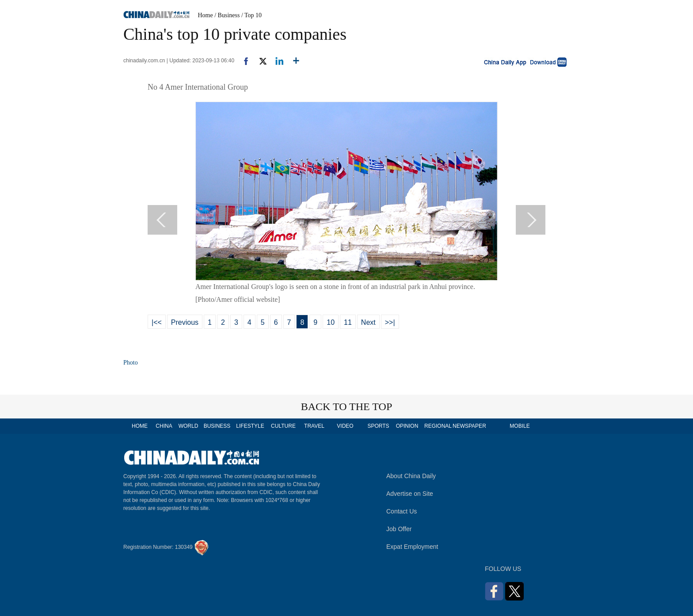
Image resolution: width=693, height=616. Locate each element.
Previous (185, 322)
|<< (157, 322)
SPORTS (378, 426)
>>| (390, 322)
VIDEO (345, 426)
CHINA (164, 426)
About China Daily (411, 476)
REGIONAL (438, 426)
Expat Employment (412, 547)
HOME (140, 426)
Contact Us (402, 511)
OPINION (407, 426)
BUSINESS (217, 426)
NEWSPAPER (469, 426)
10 (331, 322)
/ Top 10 (251, 15)
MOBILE (520, 426)
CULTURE (283, 426)
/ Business (227, 15)
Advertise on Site (410, 494)
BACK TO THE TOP (347, 407)
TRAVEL (314, 426)
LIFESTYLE (250, 426)
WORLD (188, 426)
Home (206, 15)
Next (368, 322)
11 (348, 322)
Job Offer (399, 529)
